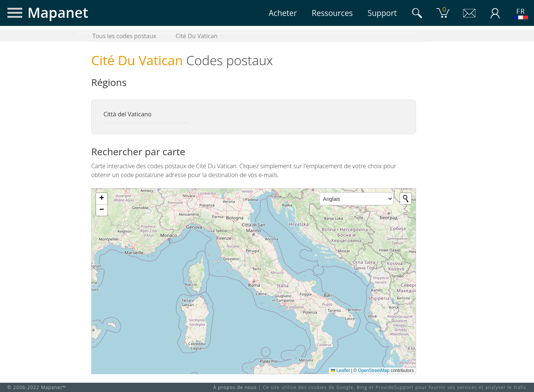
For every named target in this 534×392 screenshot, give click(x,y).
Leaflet (340, 371)
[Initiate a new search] (406, 199)
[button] (102, 199)
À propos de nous (235, 387)
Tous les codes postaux (124, 36)
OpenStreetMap (374, 371)
